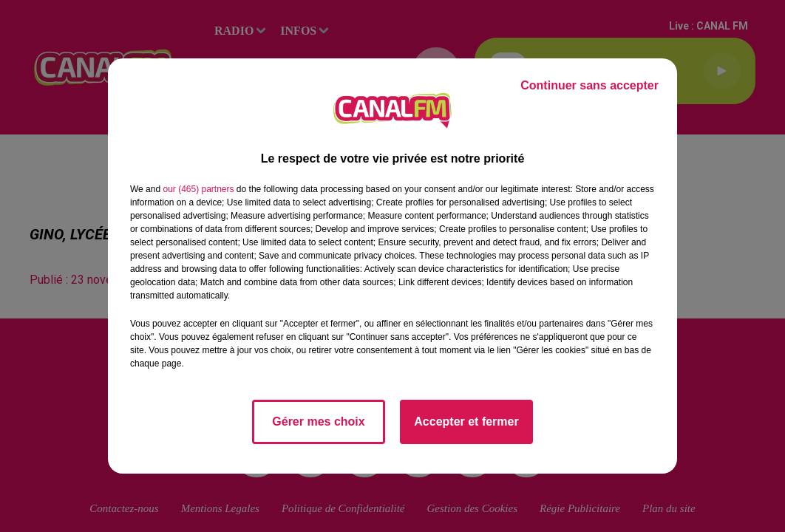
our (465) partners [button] (198, 189)
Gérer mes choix (318, 422)
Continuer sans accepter (589, 85)
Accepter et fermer (466, 422)
